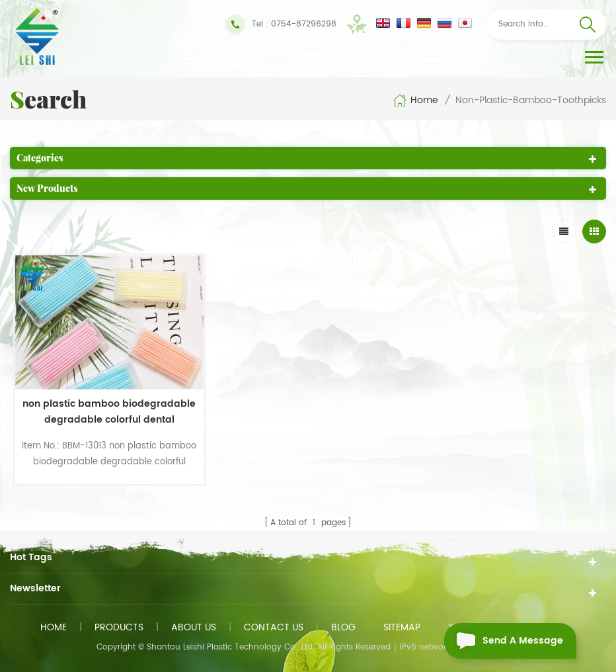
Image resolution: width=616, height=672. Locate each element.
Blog (343, 627)
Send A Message (504, 641)
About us (194, 627)
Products (119, 627)
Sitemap (402, 627)
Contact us (274, 627)
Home (415, 101)
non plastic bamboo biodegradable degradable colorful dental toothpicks (109, 412)
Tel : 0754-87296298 (281, 24)
